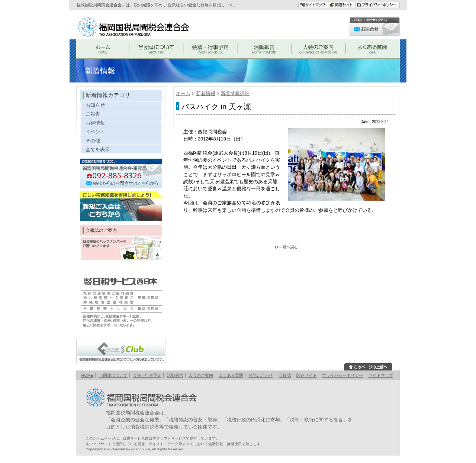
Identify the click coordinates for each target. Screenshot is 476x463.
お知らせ (95, 105)
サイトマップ (381, 375)
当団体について (113, 375)
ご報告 (93, 114)
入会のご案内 (201, 375)
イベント (95, 132)
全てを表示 (98, 150)
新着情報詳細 (235, 93)
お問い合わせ (261, 375)
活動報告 (175, 375)
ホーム (183, 93)
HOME (87, 375)
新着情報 (206, 93)
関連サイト (307, 375)
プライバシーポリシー (342, 375)
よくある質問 (231, 375)
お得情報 (95, 123)
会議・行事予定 (147, 375)
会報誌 (285, 375)
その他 (93, 141)
